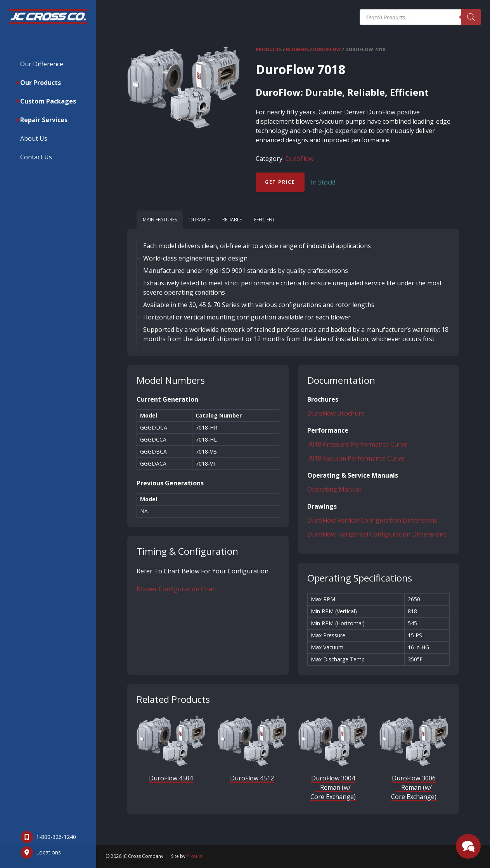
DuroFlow (327, 49)
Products (269, 49)
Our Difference (42, 64)
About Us (34, 138)
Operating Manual (334, 489)
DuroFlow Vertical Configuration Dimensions (372, 520)
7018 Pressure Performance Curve (357, 444)
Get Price (280, 182)
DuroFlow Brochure (336, 413)
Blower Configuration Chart (177, 589)
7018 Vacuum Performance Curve (356, 458)
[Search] (471, 17)
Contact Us (36, 157)
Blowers (297, 49)
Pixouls (194, 856)
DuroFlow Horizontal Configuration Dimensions (377, 534)
